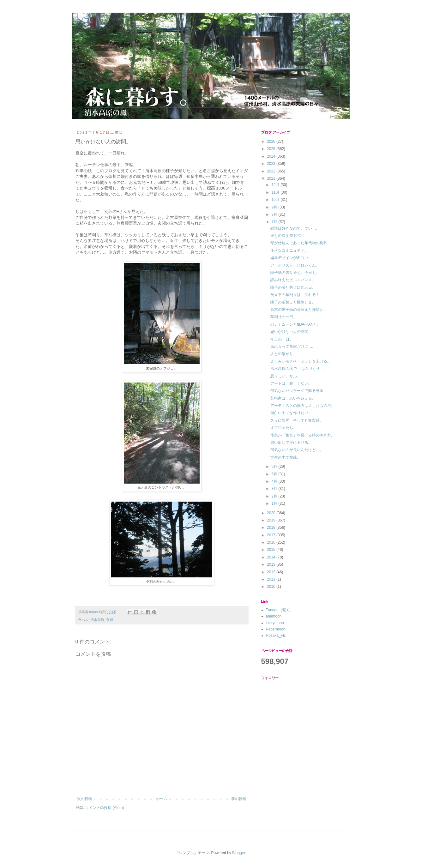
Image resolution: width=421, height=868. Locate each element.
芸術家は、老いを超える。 (293, 398)
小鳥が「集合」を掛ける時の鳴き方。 (303, 435)
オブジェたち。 (284, 428)
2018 (272, 527)
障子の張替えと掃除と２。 (293, 302)
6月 (275, 467)
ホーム (162, 799)
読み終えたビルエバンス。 (293, 280)
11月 (276, 192)
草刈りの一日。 (284, 317)
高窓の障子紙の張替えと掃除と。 (299, 310)
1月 (275, 503)
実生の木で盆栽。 (286, 457)
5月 (275, 474)
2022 (272, 171)
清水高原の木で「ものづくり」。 (299, 369)
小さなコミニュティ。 (289, 250)
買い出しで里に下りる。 (291, 443)
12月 (276, 185)
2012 (272, 572)
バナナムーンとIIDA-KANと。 (296, 324)
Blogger (239, 853)
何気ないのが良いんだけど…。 (297, 450)
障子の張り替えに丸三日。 (293, 287)
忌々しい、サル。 (286, 376)
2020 (272, 513)
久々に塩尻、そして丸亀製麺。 (297, 420)
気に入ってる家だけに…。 (293, 347)
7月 (275, 222)
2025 (272, 149)
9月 (275, 207)
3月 (275, 489)
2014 (272, 557)
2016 (272, 542)
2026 (272, 142)
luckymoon (275, 623)
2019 (272, 520)
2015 (272, 550)
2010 (272, 587)
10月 (276, 200)
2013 (272, 564)
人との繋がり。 (284, 354)
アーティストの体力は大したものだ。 (303, 406)
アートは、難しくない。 (291, 383)
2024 (272, 156)
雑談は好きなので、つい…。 (295, 228)
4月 (275, 481)
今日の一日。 (282, 339)
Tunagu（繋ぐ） (280, 610)
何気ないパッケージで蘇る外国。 (299, 391)
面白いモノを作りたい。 (291, 413)
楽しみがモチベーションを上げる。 (301, 361)
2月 (275, 496)
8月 (275, 214)
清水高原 (97, 620)
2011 (272, 579)
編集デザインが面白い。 (291, 258)
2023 (272, 164)
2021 (272, 178)
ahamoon (274, 616)
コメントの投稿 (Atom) (104, 808)
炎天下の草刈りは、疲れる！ (295, 295)
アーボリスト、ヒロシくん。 (295, 265)
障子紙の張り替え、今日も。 (295, 273)
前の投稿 (239, 799)
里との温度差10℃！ (287, 236)
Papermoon (276, 629)
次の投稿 (85, 799)
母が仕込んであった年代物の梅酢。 (301, 243)
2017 (272, 535)
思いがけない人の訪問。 (291, 332)
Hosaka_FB (276, 636)
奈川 (110, 620)
